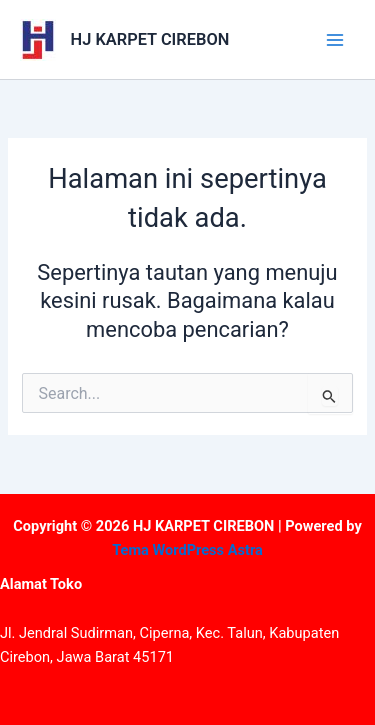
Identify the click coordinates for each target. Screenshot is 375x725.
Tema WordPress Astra (187, 550)
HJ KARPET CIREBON (150, 39)
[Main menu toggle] (335, 39)
